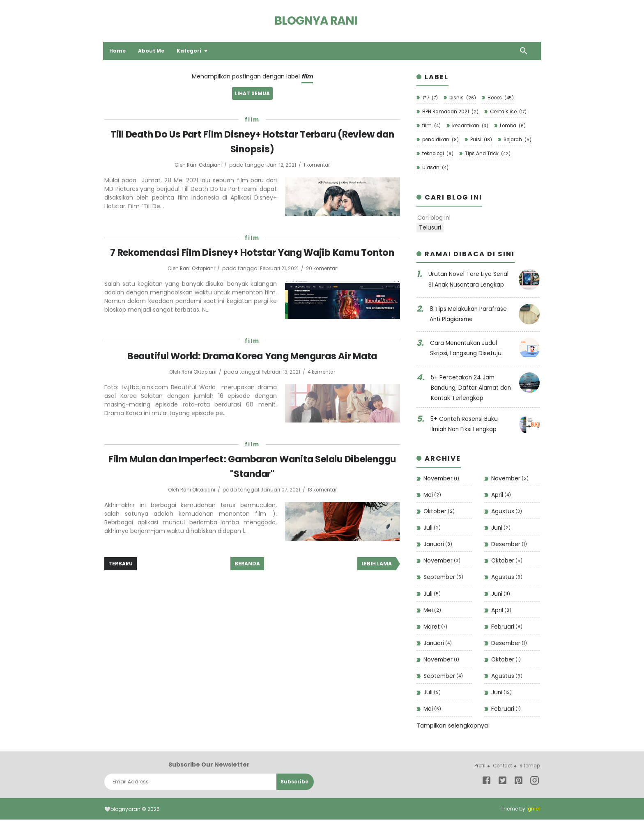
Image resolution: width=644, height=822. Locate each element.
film (252, 120)
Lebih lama (377, 577)
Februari (507, 629)
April (501, 496)
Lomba (514, 126)
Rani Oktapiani (205, 165)
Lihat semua (252, 94)
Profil (477, 768)
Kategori (191, 51)
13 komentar (323, 503)
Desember (509, 546)
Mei (432, 496)
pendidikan (441, 140)
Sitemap (529, 768)
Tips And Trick (489, 154)
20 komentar (323, 283)
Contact (500, 768)
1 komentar (318, 165)
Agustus (507, 513)
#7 (430, 98)
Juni (501, 529)
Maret (436, 629)
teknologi (438, 154)
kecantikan (470, 126)
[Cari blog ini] (473, 219)
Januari (438, 546)
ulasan (435, 169)
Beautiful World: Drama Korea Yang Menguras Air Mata (252, 370)
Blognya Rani (316, 21)
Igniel (533, 812)
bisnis (463, 98)
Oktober (439, 513)
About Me (153, 51)
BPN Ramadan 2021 (451, 112)
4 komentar (322, 386)
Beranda (247, 577)
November (442, 479)
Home (119, 51)
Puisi (482, 140)
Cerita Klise (510, 112)
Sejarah (519, 140)
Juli (432, 529)
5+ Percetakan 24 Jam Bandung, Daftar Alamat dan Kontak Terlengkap (472, 388)
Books (501, 98)
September (444, 579)
